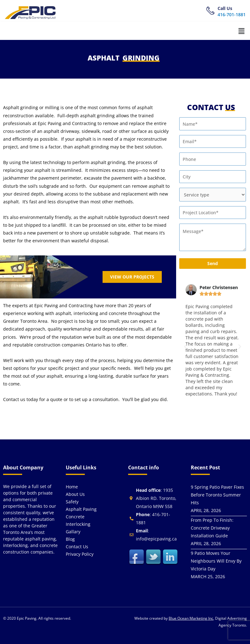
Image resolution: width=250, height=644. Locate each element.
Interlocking (78, 524)
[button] (242, 31)
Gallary (73, 532)
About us (75, 494)
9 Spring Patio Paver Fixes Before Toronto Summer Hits (217, 495)
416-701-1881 (232, 15)
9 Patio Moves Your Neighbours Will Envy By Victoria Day (216, 561)
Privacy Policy (80, 554)
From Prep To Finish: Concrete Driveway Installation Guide (212, 528)
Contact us (77, 547)
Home (72, 487)
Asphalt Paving (81, 509)
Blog (70, 539)
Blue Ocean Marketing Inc (191, 618)
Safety (72, 502)
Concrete (75, 517)
